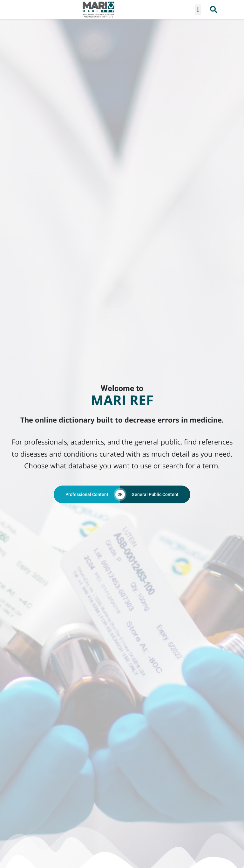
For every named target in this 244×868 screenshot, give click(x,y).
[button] (198, 10)
